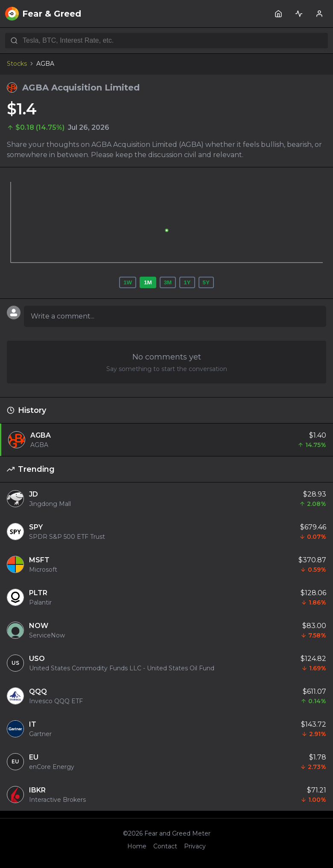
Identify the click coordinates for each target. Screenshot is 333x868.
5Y (206, 282)
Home (137, 846)
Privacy (195, 846)
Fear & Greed (43, 14)
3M (168, 282)
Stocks (17, 64)
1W (128, 282)
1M (148, 282)
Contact (165, 846)
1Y (187, 282)
